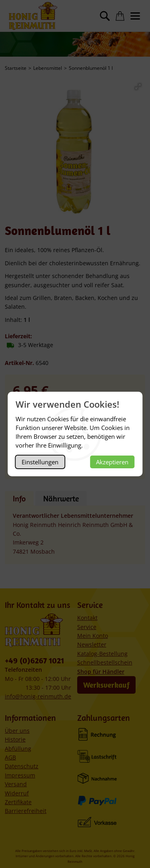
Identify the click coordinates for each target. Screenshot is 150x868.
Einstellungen (40, 462)
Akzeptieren (112, 462)
